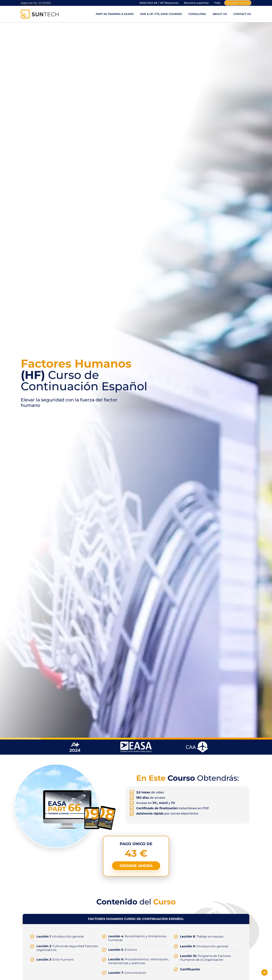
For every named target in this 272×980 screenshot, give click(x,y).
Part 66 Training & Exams (115, 15)
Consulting (197, 15)
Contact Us (242, 15)
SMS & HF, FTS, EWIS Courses (161, 15)
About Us (220, 15)
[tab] (136, 920)
